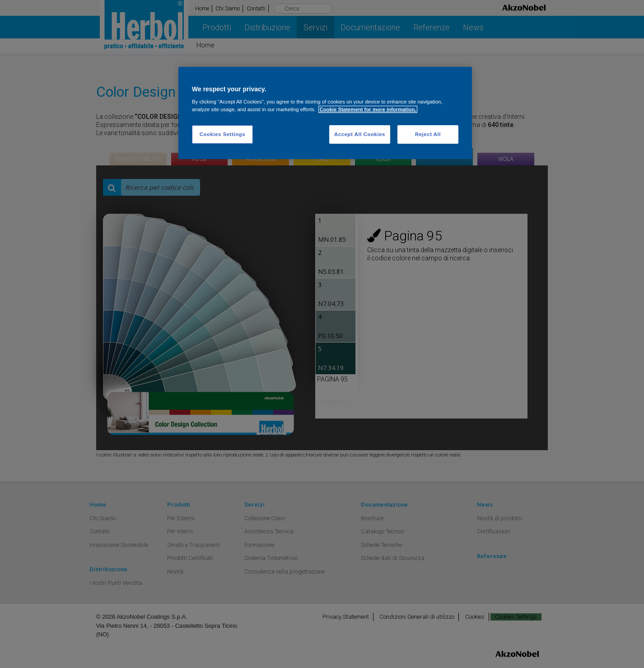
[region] (325, 113)
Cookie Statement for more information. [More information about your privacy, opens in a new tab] (368, 109)
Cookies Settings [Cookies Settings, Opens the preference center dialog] (222, 134)
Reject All (428, 134)
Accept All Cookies (360, 134)
